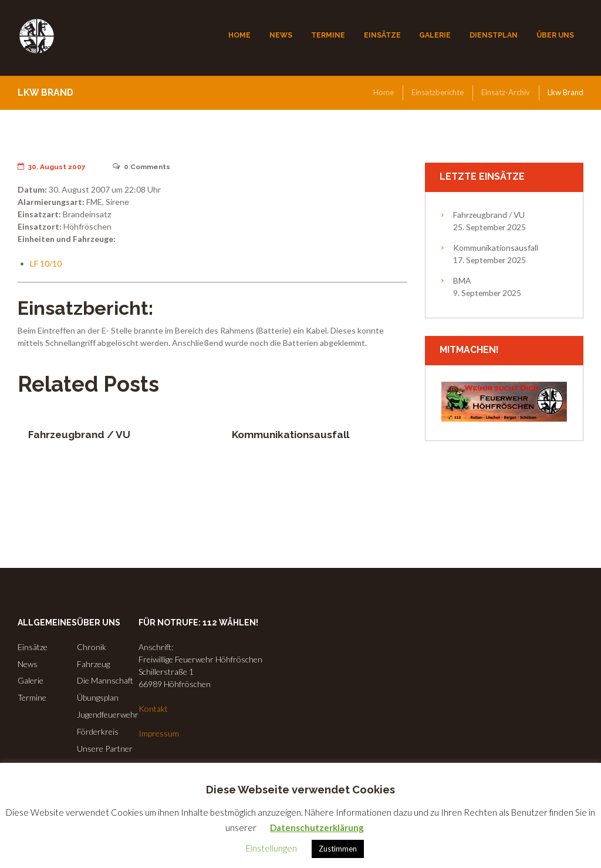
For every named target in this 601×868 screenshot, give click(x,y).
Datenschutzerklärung (317, 827)
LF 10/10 (46, 263)
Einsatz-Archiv (506, 92)
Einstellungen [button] (271, 848)
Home (384, 92)
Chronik (92, 647)
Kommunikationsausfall (291, 435)
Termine (32, 697)
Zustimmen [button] (338, 849)
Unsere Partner (105, 748)
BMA (462, 280)
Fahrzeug (93, 664)
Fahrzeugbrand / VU (79, 435)
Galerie (31, 680)
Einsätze (33, 647)
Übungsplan (98, 697)
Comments (141, 167)
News (28, 664)
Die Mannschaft (105, 680)
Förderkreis (98, 731)
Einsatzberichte (438, 92)
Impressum (159, 733)
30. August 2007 (52, 167)
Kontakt (153, 709)
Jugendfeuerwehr (108, 714)
